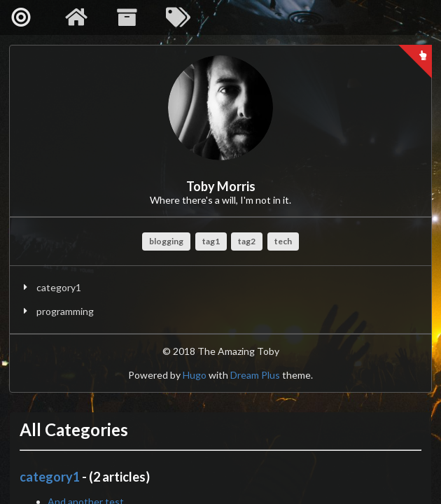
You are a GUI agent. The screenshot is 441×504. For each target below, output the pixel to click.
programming (65, 311)
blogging (166, 241)
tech (283, 241)
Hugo (195, 375)
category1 (59, 287)
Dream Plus (255, 375)
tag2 (247, 241)
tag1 (211, 241)
